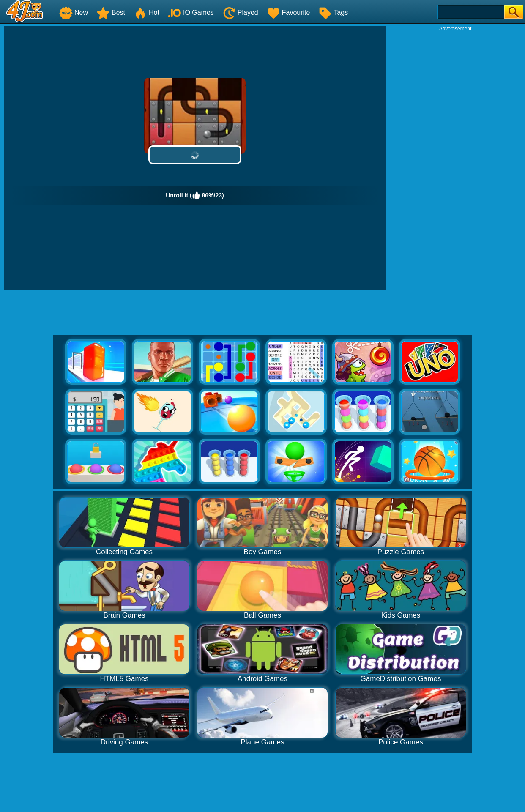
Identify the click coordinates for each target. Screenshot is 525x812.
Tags (333, 12)
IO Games (191, 12)
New (74, 12)
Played (240, 12)
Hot (146, 12)
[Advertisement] (455, 159)
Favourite (288, 12)
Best (111, 12)
